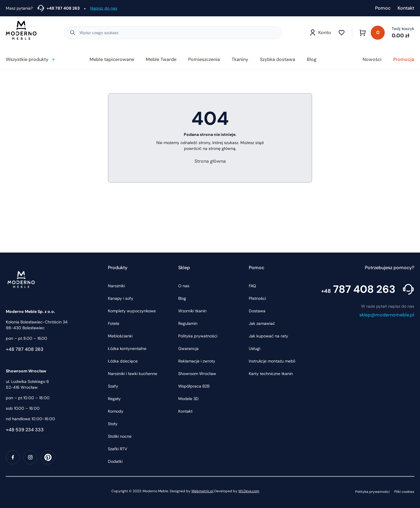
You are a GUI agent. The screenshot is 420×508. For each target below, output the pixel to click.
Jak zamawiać (262, 323)
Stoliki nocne (120, 436)
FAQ (252, 286)
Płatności (257, 298)
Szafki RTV (118, 449)
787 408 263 (358, 289)
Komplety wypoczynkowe (132, 311)
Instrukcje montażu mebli (272, 361)
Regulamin (188, 323)
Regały (114, 399)
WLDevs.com (249, 491)
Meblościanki (120, 336)
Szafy (113, 386)
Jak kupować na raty (268, 336)
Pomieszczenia (204, 59)
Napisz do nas (104, 8)
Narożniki (116, 286)
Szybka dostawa (278, 59)
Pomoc (383, 8)
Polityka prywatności (198, 336)
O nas (184, 286)
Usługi (254, 348)
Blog (312, 59)
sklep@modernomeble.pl (387, 315)
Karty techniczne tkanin (271, 374)
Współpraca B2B (194, 386)
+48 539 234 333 (25, 430)
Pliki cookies (404, 492)
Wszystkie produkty (31, 59)
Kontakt (406, 8)
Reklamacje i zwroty (197, 361)
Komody (116, 411)
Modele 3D (188, 399)
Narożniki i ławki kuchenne (133, 374)
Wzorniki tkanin (192, 311)
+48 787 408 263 (25, 349)
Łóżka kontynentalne (127, 348)
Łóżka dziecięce (123, 361)
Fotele (114, 323)
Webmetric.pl (202, 491)
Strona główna (210, 161)
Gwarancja (188, 348)
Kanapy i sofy (121, 298)
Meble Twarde (161, 59)
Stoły (113, 424)
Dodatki (115, 461)
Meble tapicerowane (112, 59)
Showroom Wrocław (197, 374)
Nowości (372, 59)
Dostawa (257, 311)
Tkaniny (240, 59)
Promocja (404, 59)
